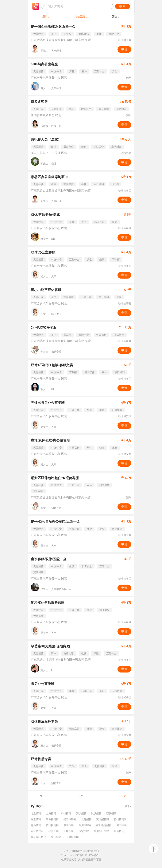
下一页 (123, 796)
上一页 (38, 796)
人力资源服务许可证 (89, 860)
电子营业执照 (69, 860)
